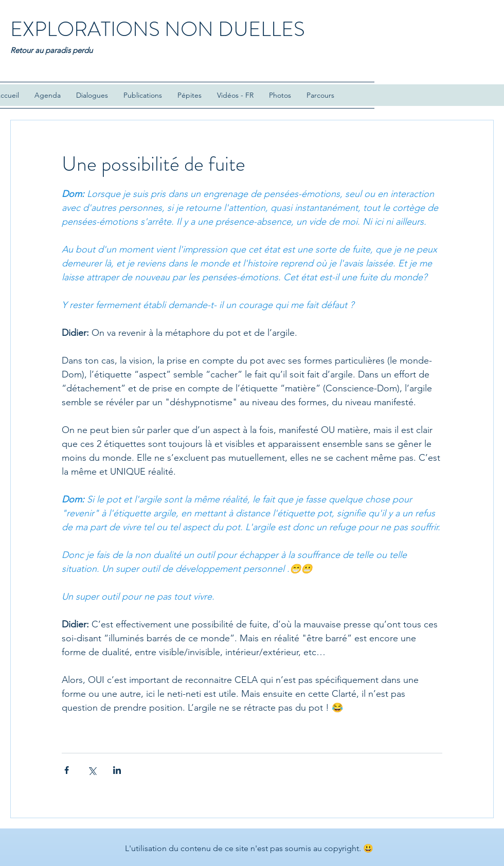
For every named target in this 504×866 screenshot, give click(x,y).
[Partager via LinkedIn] (117, 770)
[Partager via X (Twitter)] (92, 770)
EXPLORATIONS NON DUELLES (158, 29)
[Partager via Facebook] (67, 770)
